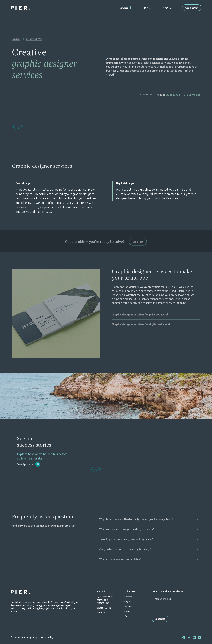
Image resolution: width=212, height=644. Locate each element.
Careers (128, 616)
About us (168, 8)
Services (128, 597)
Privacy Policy (47, 637)
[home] (20, 8)
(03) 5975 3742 (104, 608)
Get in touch (192, 8)
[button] (126, 8)
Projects (147, 8)
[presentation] (171, 609)
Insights (128, 611)
